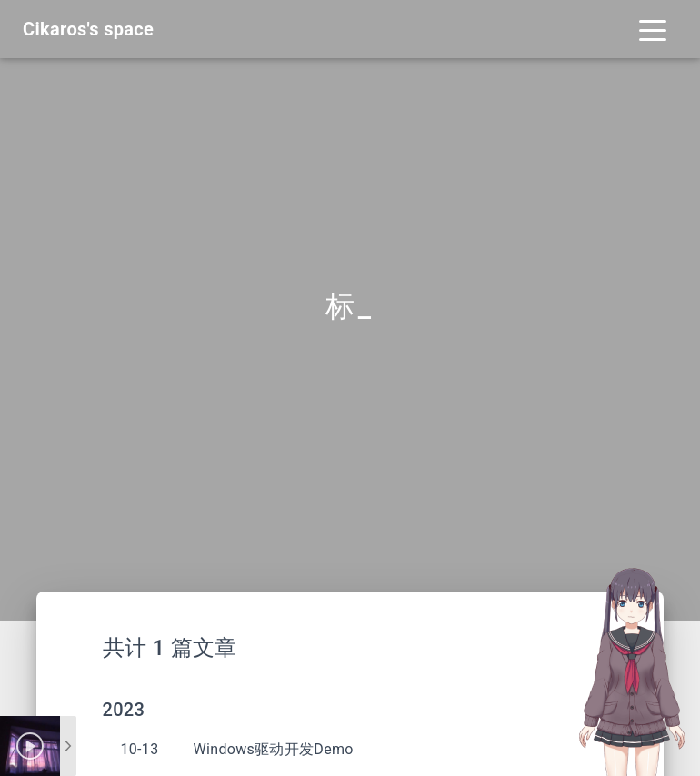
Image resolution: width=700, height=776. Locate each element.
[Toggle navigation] (653, 29)
